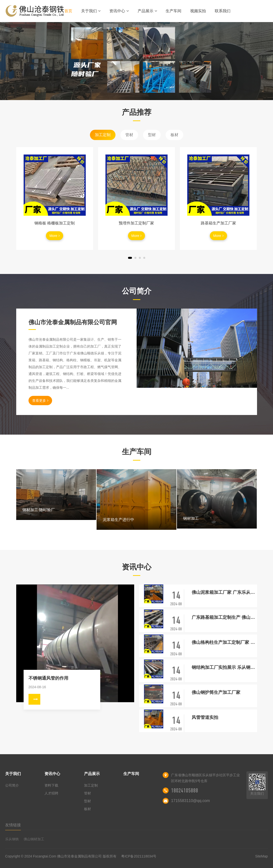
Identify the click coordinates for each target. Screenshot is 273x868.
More (55, 236)
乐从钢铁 (12, 839)
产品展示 (147, 11)
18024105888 (185, 790)
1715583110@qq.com (190, 801)
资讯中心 (119, 11)
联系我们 (223, 11)
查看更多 (40, 401)
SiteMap (262, 856)
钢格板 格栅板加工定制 (55, 223)
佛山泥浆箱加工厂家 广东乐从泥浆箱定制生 (224, 592)
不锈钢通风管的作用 (48, 678)
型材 (152, 135)
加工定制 (103, 135)
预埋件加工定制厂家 (136, 223)
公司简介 (12, 785)
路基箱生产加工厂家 (218, 223)
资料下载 (51, 785)
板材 (174, 135)
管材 (129, 135)
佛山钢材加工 (34, 839)
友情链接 (13, 825)
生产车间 (173, 11)
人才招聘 (51, 793)
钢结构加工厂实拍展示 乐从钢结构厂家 (224, 667)
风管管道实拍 (205, 717)
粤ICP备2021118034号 (139, 856)
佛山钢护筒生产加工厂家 (216, 692)
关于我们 (91, 11)
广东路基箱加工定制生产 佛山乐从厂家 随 (224, 617)
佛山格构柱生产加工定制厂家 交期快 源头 (224, 642)
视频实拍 (198, 11)
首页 (68, 11)
